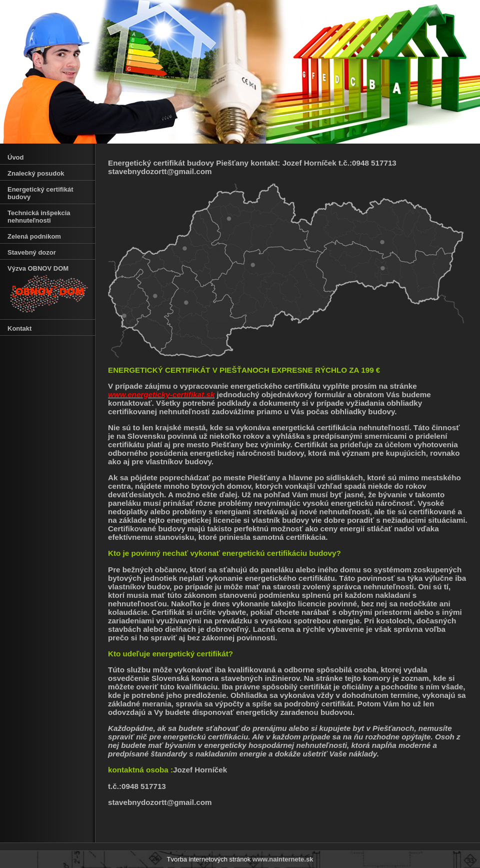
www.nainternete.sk (283, 859)
